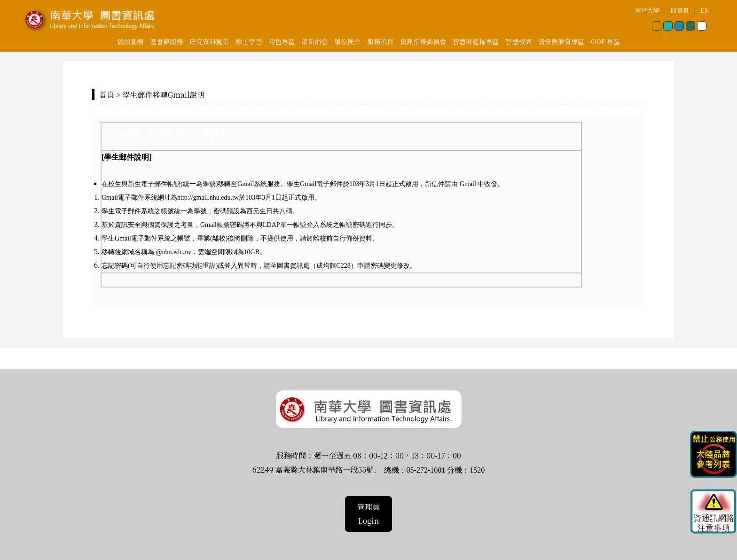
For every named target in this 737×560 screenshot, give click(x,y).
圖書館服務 (166, 41)
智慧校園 (518, 41)
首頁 (107, 95)
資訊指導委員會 (423, 41)
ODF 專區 (605, 41)
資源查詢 (130, 41)
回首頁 (680, 10)
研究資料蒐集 (209, 41)
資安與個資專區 (561, 41)
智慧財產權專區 (476, 41)
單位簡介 (347, 41)
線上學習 (249, 41)
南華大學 (647, 10)
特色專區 (282, 41)
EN (705, 10)
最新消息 (314, 41)
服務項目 (380, 41)
